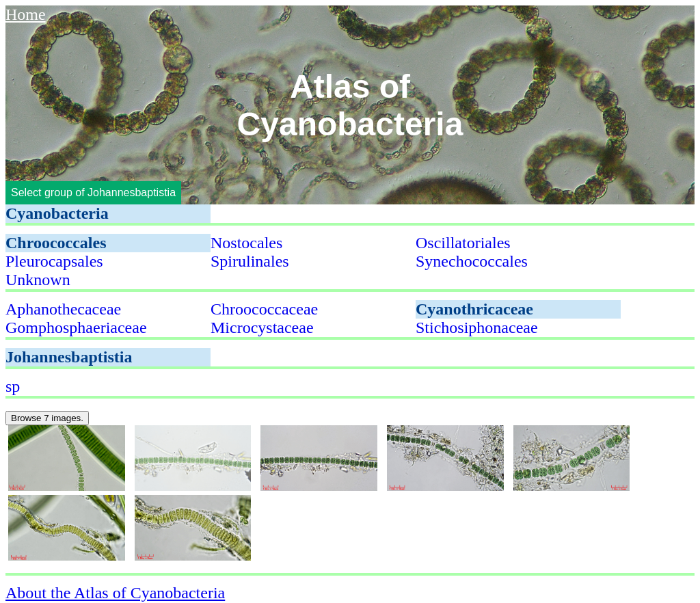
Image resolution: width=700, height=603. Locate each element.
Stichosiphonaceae (477, 327)
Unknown (38, 280)
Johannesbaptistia (69, 357)
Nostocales (246, 243)
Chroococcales (56, 243)
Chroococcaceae (264, 309)
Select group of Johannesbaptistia (93, 192)
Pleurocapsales (54, 261)
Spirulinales (250, 261)
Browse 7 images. (47, 418)
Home (26, 14)
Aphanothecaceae (63, 309)
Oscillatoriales (463, 243)
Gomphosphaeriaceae (76, 327)
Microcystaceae (262, 327)
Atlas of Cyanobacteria (350, 105)
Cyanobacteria (57, 213)
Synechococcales (472, 261)
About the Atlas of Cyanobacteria (115, 593)
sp (13, 386)
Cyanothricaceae (474, 309)
